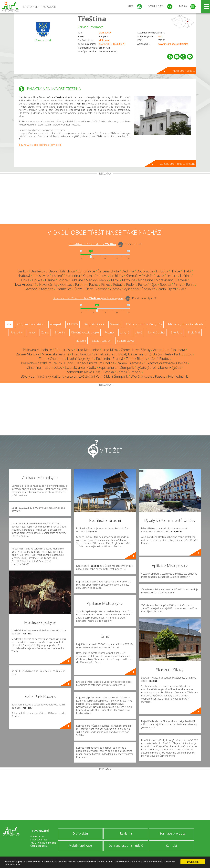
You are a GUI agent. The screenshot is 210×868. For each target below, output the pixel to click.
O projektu (80, 833)
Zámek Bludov (136, 359)
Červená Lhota (108, 271)
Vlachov (115, 289)
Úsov (89, 289)
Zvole (183, 289)
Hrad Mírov (110, 350)
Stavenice (46, 289)
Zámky (45, 332)
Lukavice (77, 280)
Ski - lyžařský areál (94, 324)
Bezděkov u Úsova (44, 271)
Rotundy (110, 332)
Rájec (153, 284)
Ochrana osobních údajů (126, 846)
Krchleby (117, 276)
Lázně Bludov (160, 359)
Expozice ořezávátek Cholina (167, 363)
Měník (104, 280)
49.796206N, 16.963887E (112, 44)
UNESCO (73, 324)
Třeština (92, 19)
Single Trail (194, 332)
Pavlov (94, 284)
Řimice (178, 284)
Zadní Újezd (167, 289)
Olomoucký (105, 33)
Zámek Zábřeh (105, 354)
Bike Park (176, 332)
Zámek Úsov (64, 350)
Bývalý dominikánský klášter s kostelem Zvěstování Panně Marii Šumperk (74, 376)
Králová (102, 276)
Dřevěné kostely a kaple (85, 332)
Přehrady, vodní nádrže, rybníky (144, 324)
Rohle (190, 284)
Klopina (88, 276)
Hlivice (175, 271)
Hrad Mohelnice (87, 350)
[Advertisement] (105, 200)
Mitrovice (129, 280)
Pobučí (118, 284)
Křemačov (133, 276)
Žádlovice (148, 289)
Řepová (165, 284)
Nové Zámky (48, 284)
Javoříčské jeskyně (80, 359)
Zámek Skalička (28, 354)
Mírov (115, 280)
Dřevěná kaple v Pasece (148, 376)
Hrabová (24, 276)
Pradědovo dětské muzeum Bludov (47, 363)
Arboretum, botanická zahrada (185, 324)
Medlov (91, 280)
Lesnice (172, 276)
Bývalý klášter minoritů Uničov (140, 354)
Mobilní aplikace (80, 846)
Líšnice (50, 280)
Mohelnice (104, 40)
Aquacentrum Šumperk (116, 367)
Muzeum (81, 341)
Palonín (81, 284)
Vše (9, 324)
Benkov (23, 271)
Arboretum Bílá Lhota (169, 350)
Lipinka (37, 280)
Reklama (126, 833)
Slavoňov (30, 289)
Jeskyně (125, 332)
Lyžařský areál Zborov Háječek (159, 367)
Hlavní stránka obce (184, 71)
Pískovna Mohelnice (37, 350)
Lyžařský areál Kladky (81, 367)
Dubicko (162, 271)
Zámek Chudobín (52, 359)
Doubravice (145, 271)
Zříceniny (60, 332)
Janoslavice (41, 276)
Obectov (66, 284)
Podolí (131, 284)
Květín (148, 276)
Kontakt (172, 846)
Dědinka (128, 271)
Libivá (25, 280)
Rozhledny (16, 332)
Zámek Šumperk (129, 372)
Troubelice (64, 289)
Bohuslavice (86, 271)
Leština (185, 276)
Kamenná (73, 276)
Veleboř (101, 289)
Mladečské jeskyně (56, 354)
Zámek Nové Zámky (136, 350)
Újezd (79, 289)
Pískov (106, 284)
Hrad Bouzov (81, 354)
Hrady (32, 332)
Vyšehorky (131, 289)
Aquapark (56, 324)
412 (160, 36)
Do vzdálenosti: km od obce (92, 244)
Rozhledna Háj (179, 376)
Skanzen (115, 324)
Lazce (160, 276)
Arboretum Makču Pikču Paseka (90, 372)
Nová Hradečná (25, 284)
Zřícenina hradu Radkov (45, 367)
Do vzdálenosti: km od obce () (88, 298)
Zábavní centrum (101, 341)
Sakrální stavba (126, 341)
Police (142, 284)
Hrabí (187, 271)
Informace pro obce (172, 833)
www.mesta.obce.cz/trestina (173, 44)
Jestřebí (57, 276)
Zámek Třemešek (130, 363)
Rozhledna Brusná (110, 359)
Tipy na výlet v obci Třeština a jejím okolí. (40, 145)
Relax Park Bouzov (179, 354)
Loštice (63, 280)
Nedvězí (181, 280)
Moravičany (164, 280)
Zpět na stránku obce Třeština (178, 164)
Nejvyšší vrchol (156, 332)
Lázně (138, 332)
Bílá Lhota (68, 271)
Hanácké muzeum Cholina (95, 363)
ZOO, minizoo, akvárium (31, 324)
